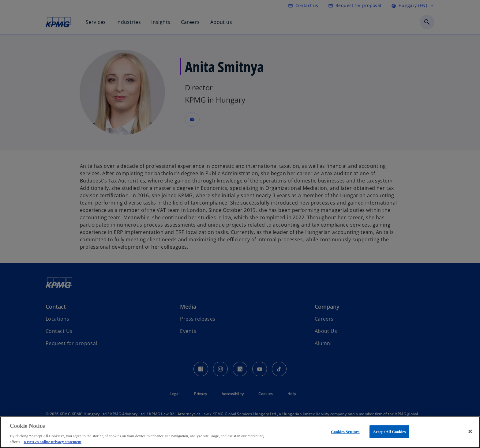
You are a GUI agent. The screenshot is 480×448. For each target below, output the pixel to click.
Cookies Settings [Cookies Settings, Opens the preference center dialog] (345, 432)
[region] (240, 432)
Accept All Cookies (389, 432)
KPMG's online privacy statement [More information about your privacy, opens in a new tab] (52, 442)
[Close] (470, 431)
